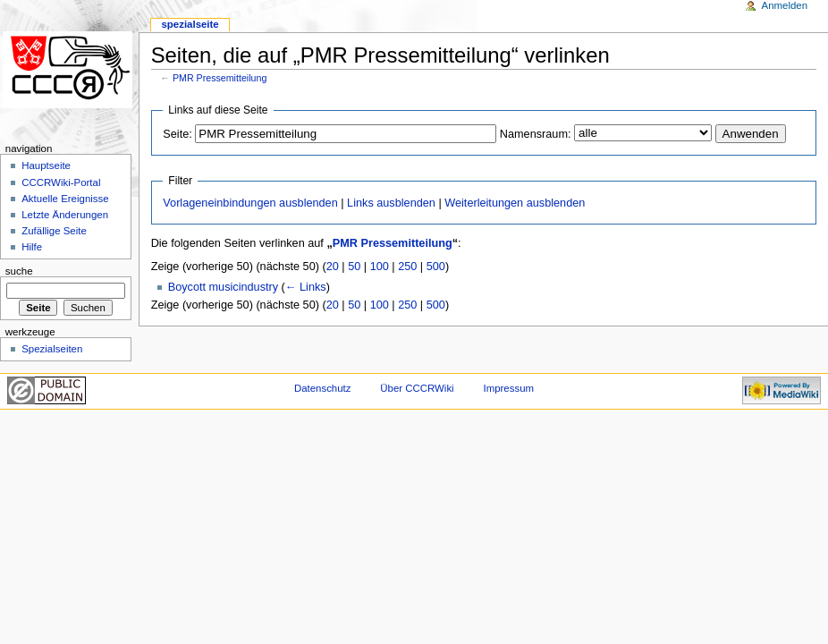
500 (436, 267)
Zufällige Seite (54, 231)
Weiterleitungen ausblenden (515, 203)
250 (407, 267)
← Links (306, 287)
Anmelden (785, 5)
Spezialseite (190, 24)
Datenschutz (323, 388)
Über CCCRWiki (417, 388)
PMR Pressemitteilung (220, 78)
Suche (19, 271)
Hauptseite (46, 165)
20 (333, 267)
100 (380, 267)
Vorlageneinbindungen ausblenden (250, 203)
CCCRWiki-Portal (61, 182)
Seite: (177, 134)
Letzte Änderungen (65, 215)
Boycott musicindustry (223, 287)
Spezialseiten (52, 349)
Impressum (509, 388)
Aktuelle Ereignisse (65, 199)
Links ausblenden (391, 203)
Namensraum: (536, 134)
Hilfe (32, 247)
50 (354, 267)
